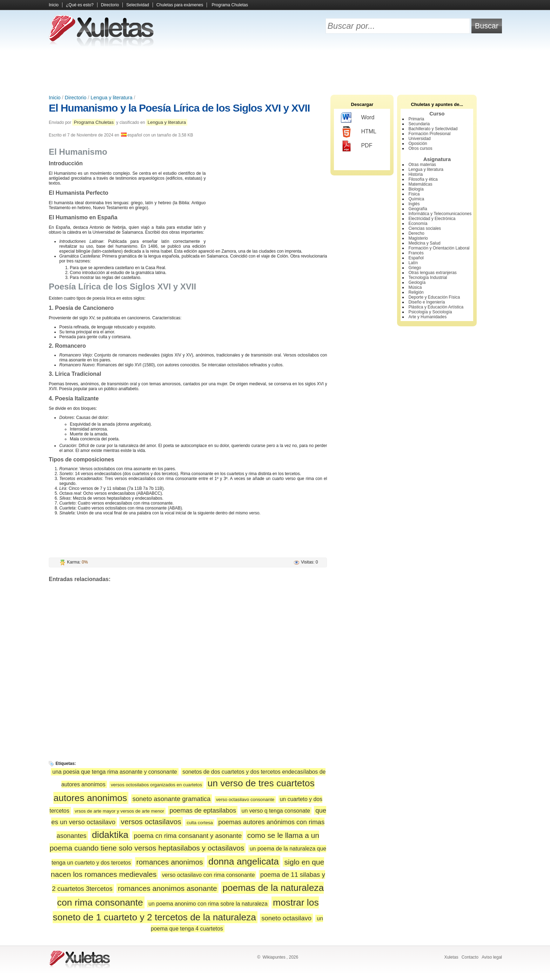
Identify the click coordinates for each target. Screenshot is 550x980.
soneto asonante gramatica (172, 799)
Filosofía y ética (423, 179)
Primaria (416, 119)
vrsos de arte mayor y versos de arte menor (119, 811)
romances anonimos (170, 862)
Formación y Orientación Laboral (439, 248)
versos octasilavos (151, 822)
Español (416, 258)
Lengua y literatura (111, 98)
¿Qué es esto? (80, 5)
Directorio (110, 5)
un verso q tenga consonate (276, 811)
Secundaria (419, 124)
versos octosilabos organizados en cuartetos (156, 785)
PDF (357, 146)
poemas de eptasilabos (203, 810)
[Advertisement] (275, 70)
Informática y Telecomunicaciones (440, 214)
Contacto (470, 957)
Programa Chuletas (230, 5)
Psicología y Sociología (430, 312)
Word (358, 118)
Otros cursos (420, 148)
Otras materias (422, 165)
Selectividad (138, 5)
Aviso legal (492, 957)
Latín (413, 263)
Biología (416, 189)
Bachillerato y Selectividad (433, 129)
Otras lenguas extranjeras (432, 273)
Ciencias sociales (425, 228)
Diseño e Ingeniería (427, 302)
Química (416, 199)
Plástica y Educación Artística (436, 307)
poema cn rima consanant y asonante (188, 836)
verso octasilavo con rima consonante (209, 875)
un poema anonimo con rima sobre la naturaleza (208, 904)
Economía (418, 224)
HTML (359, 132)
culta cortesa (200, 823)
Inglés (414, 204)
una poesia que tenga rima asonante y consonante (115, 772)
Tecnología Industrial (428, 278)
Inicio (54, 5)
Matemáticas (420, 184)
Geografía (418, 209)
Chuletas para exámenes (180, 5)
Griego (415, 268)
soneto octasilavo (286, 918)
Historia (415, 174)
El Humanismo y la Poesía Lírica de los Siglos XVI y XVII (179, 108)
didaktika (110, 835)
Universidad (419, 139)
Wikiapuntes (274, 957)
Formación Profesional (429, 134)
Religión (416, 292)
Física (414, 194)
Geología (417, 282)
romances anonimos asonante (167, 888)
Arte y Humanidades (427, 317)
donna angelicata (244, 861)
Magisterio (418, 238)
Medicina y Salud (424, 243)
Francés (416, 253)
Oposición (418, 144)
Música (415, 287)
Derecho (416, 233)
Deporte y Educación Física (434, 297)
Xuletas (451, 957)
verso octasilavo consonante (245, 799)
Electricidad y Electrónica (432, 219)
